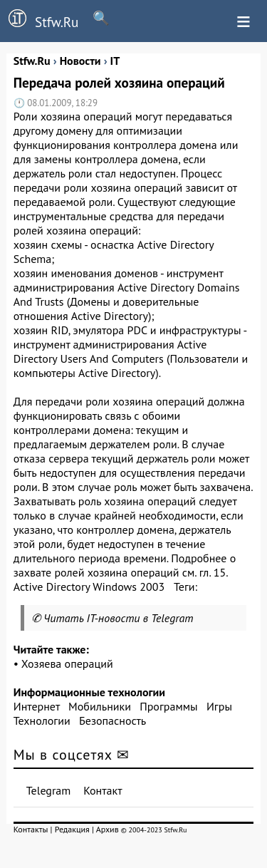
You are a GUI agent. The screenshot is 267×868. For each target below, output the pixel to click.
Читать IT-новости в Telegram (119, 618)
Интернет (37, 706)
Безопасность (112, 720)
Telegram (49, 790)
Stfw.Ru (39, 20)
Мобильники (100, 706)
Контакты (31, 829)
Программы (168, 706)
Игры (219, 706)
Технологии (42, 720)
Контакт (103, 790)
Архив (108, 829)
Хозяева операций (67, 663)
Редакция (72, 829)
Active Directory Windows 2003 (89, 587)
